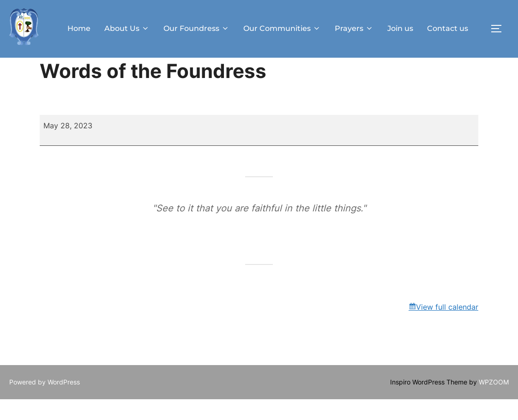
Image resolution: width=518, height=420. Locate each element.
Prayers (354, 28)
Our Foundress (196, 28)
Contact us (448, 28)
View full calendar (447, 328)
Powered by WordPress (45, 403)
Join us (400, 28)
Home (79, 28)
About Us (127, 28)
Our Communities (282, 28)
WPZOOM (494, 403)
